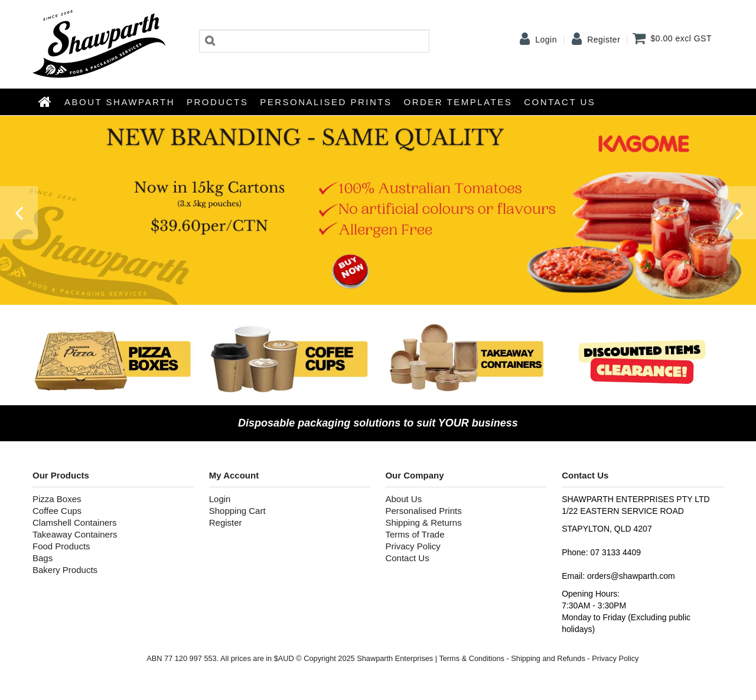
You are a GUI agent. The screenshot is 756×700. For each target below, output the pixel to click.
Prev (18, 219)
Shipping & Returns (423, 522)
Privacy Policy (413, 546)
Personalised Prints (326, 102)
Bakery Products (65, 570)
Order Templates (458, 102)
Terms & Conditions (472, 658)
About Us (403, 499)
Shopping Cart (237, 511)
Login (546, 40)
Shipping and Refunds (548, 658)
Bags (43, 558)
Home (45, 102)
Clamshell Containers (75, 522)
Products (217, 102)
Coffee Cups (57, 511)
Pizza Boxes (57, 499)
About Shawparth (120, 102)
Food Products (61, 546)
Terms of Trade (415, 534)
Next (738, 219)
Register (604, 40)
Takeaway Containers (75, 534)
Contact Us (560, 102)
